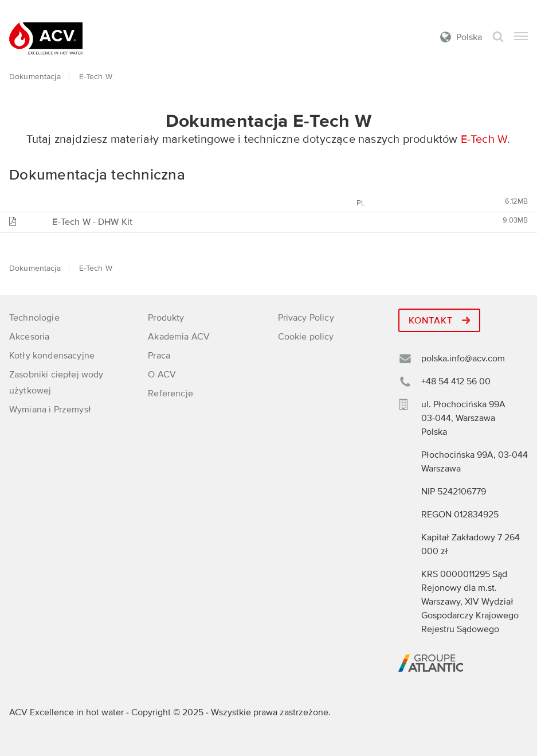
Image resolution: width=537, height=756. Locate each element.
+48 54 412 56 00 (456, 381)
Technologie (34, 318)
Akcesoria (29, 337)
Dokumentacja (35, 77)
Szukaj (498, 37)
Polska (469, 37)
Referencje (170, 393)
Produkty (166, 318)
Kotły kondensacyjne (52, 356)
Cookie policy (306, 337)
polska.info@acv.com (463, 358)
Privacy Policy (306, 318)
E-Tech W (484, 139)
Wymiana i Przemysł (50, 410)
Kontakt (439, 321)
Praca (159, 356)
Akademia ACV (179, 337)
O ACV (162, 375)
